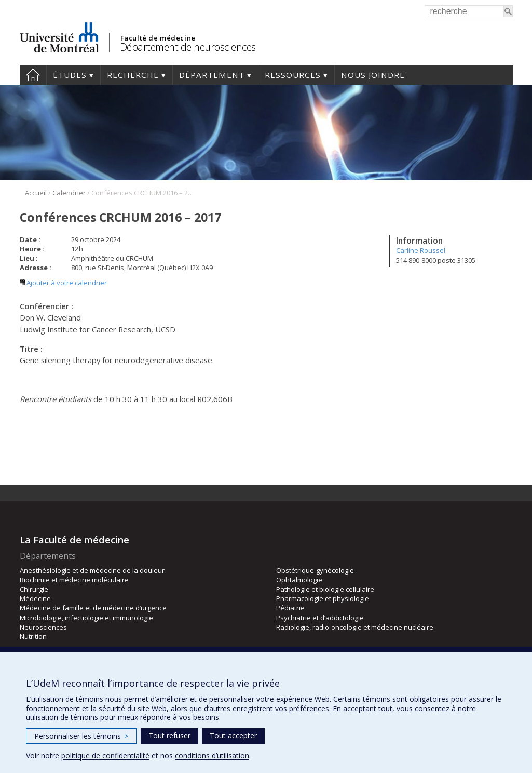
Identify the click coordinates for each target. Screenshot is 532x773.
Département (212, 75)
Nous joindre (373, 75)
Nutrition (33, 636)
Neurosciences (43, 627)
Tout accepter (233, 735)
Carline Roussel (421, 250)
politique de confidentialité (105, 756)
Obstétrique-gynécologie (315, 570)
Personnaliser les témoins (81, 736)
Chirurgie (34, 589)
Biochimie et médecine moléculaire (74, 580)
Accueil (33, 75)
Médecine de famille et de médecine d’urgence (93, 608)
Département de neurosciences (188, 47)
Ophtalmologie (299, 580)
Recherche (133, 75)
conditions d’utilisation (212, 756)
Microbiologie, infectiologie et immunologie (86, 618)
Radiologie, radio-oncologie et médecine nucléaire (355, 627)
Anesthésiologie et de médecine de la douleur (92, 570)
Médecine (35, 598)
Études (70, 75)
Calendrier (69, 193)
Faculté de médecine (158, 38)
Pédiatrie (290, 608)
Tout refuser (169, 735)
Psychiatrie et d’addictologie (320, 618)
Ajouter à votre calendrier (63, 283)
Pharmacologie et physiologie (323, 598)
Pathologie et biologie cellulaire (325, 589)
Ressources (293, 75)
